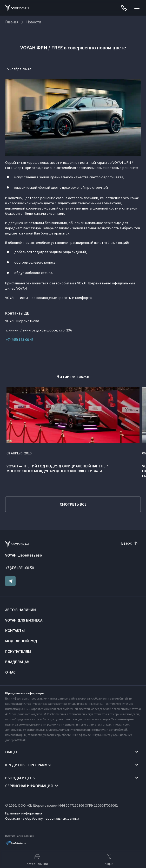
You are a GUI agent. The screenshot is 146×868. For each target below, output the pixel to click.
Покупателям (18, 651)
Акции (109, 859)
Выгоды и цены (20, 778)
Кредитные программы (28, 765)
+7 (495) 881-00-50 (19, 568)
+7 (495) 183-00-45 (19, 340)
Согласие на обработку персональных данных (42, 818)
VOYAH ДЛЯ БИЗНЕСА (24, 620)
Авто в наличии (21, 610)
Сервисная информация (29, 786)
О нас (10, 672)
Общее (12, 752)
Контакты (15, 631)
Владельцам (17, 662)
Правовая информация (24, 813)
